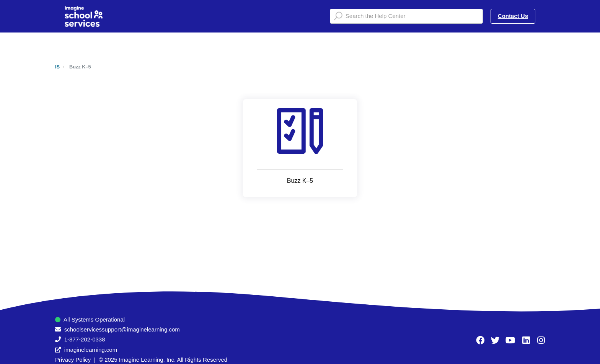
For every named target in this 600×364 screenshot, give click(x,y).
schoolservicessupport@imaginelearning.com (122, 329)
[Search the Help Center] (406, 16)
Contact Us (513, 16)
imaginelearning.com (91, 350)
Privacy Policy (73, 360)
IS (57, 67)
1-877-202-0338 (85, 339)
